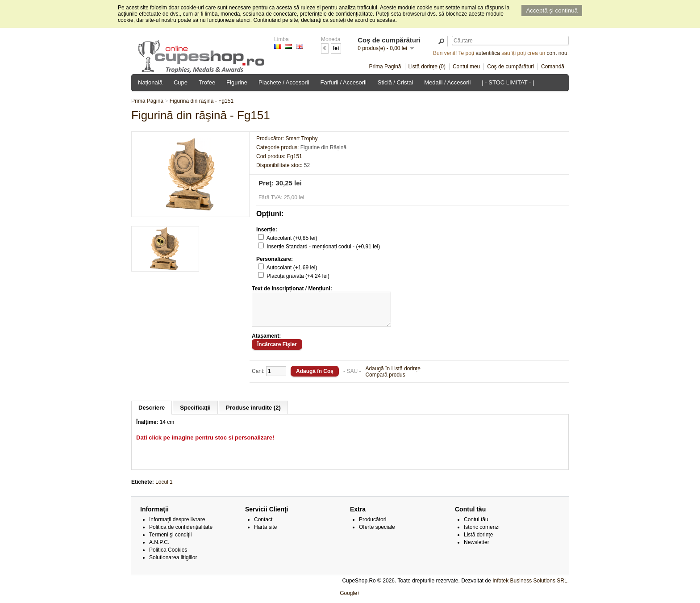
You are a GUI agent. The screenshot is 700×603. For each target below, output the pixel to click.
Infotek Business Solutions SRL (530, 587)
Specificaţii (195, 414)
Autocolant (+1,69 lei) (292, 268)
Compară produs (385, 381)
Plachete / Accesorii (284, 82)
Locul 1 (164, 489)
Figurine (237, 82)
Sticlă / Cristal (395, 82)
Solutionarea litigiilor (173, 564)
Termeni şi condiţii (170, 541)
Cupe (181, 82)
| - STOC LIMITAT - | (508, 82)
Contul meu (466, 67)
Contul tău (476, 526)
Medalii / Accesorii (447, 82)
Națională (150, 82)
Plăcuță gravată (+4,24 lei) (298, 276)
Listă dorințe (478, 541)
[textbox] (510, 40)
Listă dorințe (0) (427, 67)
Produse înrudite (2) (253, 414)
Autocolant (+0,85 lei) (292, 238)
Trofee (207, 82)
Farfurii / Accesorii (344, 82)
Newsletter (477, 549)
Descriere (152, 414)
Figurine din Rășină (323, 147)
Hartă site (265, 534)
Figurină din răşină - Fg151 (202, 101)
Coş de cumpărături (510, 67)
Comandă (553, 67)
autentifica (488, 53)
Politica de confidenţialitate (181, 534)
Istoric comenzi (482, 534)
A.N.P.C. (159, 549)
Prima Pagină (385, 67)
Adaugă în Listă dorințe (393, 375)
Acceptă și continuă (552, 10)
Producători (373, 526)
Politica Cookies (168, 557)
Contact (263, 526)
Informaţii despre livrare (177, 526)
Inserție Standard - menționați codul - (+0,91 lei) (323, 247)
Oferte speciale (377, 534)
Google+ (350, 600)
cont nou (557, 53)
